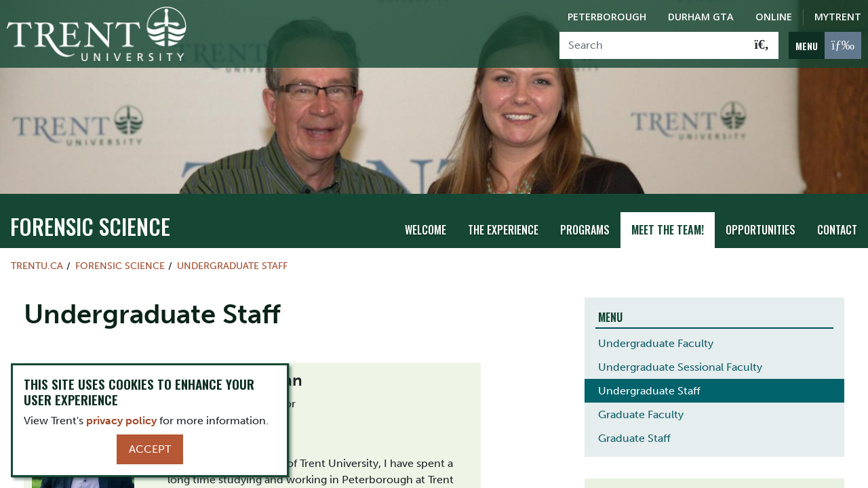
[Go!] (762, 45)
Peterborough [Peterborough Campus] (607, 17)
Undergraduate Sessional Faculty (680, 367)
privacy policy (121, 421)
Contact (837, 230)
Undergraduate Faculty (656, 343)
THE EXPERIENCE (503, 230)
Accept (150, 449)
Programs (585, 230)
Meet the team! (668, 230)
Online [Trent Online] (774, 17)
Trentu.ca (37, 266)
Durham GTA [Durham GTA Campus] (701, 17)
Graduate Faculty (641, 414)
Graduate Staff (634, 438)
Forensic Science (90, 226)
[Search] (653, 45)
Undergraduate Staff (232, 266)
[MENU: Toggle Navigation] (825, 45)
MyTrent (838, 17)
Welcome (426, 230)
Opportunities (761, 230)
